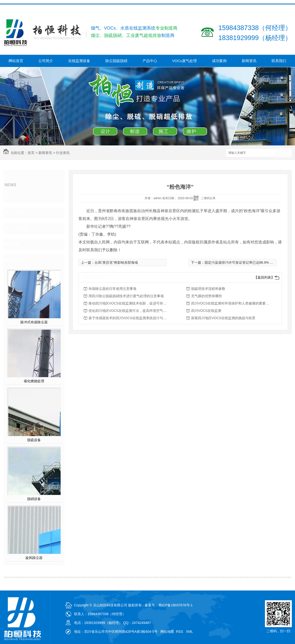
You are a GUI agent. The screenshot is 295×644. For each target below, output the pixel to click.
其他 (15, 244)
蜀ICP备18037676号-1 (175, 605)
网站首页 (16, 61)
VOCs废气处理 (185, 61)
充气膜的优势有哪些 (207, 296)
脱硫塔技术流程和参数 (208, 289)
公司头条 (20, 197)
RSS (180, 632)
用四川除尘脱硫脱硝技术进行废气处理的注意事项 (126, 296)
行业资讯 (63, 153)
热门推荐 (20, 260)
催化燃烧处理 (34, 381)
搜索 (283, 153)
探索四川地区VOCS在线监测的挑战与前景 (223, 318)
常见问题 (20, 228)
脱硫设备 (34, 440)
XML (190, 632)
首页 (31, 153)
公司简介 (46, 61)
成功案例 (219, 61)
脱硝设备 (34, 499)
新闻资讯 (249, 61)
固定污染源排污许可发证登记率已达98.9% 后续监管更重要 (249, 262)
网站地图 (167, 632)
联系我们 (279, 61)
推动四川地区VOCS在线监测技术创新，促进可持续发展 (128, 303)
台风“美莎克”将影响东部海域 (116, 262)
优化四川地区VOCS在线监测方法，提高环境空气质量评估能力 (128, 311)
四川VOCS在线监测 (206, 311)
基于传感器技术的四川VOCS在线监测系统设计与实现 (128, 318)
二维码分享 (208, 198)
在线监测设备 (79, 61)
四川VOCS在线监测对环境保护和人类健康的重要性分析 (230, 303)
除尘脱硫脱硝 (116, 61)
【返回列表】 (264, 277)
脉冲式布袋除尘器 (34, 322)
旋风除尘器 (34, 558)
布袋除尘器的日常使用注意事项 (112, 289)
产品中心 (150, 61)
